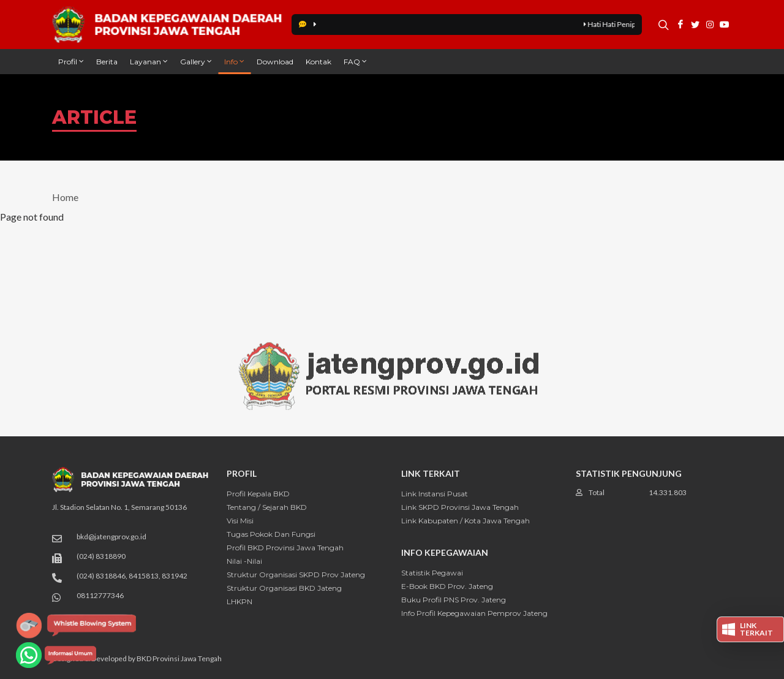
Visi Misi (240, 521)
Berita (107, 62)
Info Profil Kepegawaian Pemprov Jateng (474, 613)
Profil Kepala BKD (258, 494)
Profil (71, 61)
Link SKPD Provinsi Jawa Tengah (460, 507)
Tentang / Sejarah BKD (267, 507)
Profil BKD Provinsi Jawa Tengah (285, 548)
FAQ (355, 61)
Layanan (149, 61)
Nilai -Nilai (244, 561)
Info (234, 61)
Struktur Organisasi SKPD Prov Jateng (296, 575)
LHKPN (239, 601)
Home (65, 197)
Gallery (196, 61)
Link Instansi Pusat (435, 494)
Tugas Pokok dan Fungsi (271, 534)
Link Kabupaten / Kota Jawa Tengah (466, 521)
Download (275, 62)
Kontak (318, 62)
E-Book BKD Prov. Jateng (447, 586)
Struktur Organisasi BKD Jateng (284, 588)
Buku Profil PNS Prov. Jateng (454, 600)
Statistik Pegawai (432, 573)
